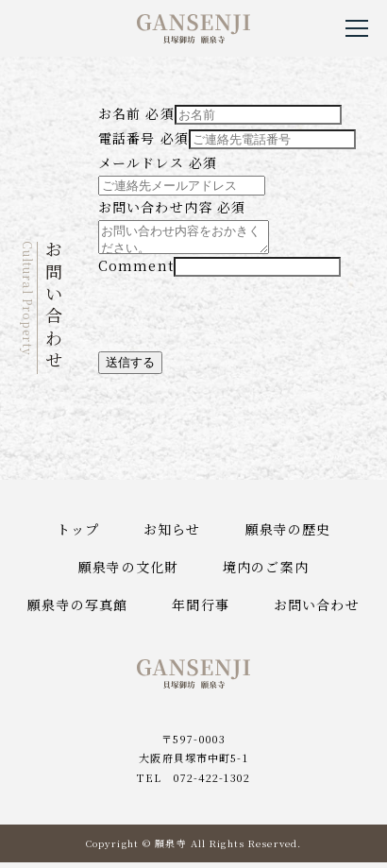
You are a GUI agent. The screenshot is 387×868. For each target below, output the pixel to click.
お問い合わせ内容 (172, 207)
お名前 (136, 113)
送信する (130, 368)
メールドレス (158, 162)
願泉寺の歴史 (288, 535)
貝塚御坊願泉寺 (193, 28)
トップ (78, 535)
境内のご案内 (266, 572)
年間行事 (200, 610)
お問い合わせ (317, 610)
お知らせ (172, 535)
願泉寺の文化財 (128, 572)
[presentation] (242, 320)
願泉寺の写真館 (77, 610)
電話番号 (143, 138)
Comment (136, 271)
